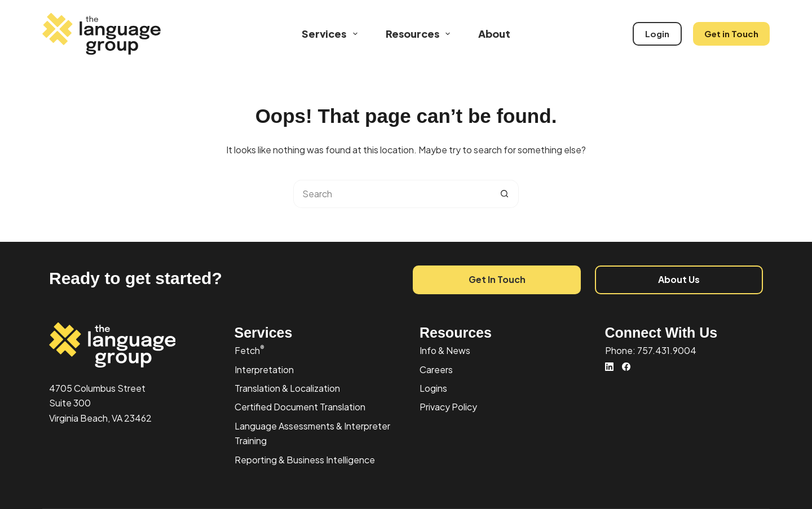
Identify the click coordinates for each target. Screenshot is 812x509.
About (494, 34)
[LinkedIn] (609, 367)
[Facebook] (626, 367)
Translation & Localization (287, 388)
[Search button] (505, 194)
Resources (420, 34)
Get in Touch (731, 34)
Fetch (250, 350)
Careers (436, 369)
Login (657, 34)
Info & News (445, 350)
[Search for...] (392, 194)
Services (332, 34)
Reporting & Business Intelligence (305, 460)
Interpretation (264, 369)
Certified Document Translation (300, 407)
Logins (433, 388)
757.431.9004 (667, 350)
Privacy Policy (448, 407)
